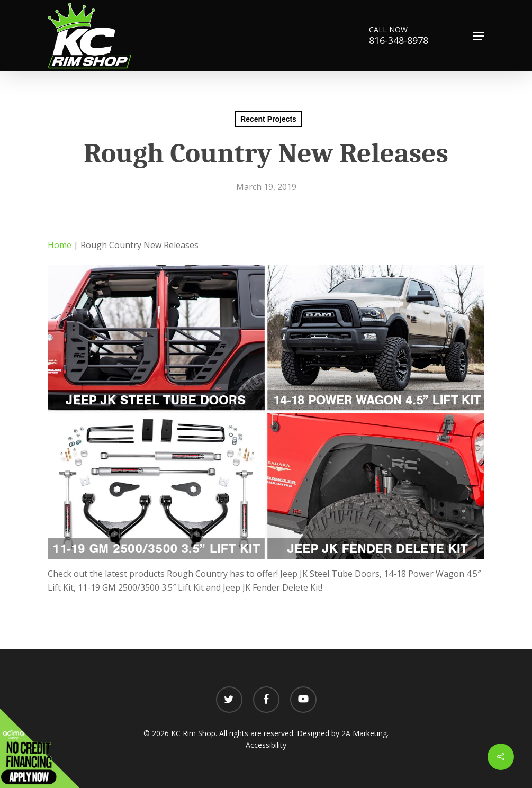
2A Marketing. (365, 733)
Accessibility (266, 745)
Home (60, 245)
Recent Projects (268, 119)
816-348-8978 (403, 40)
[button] (479, 36)
